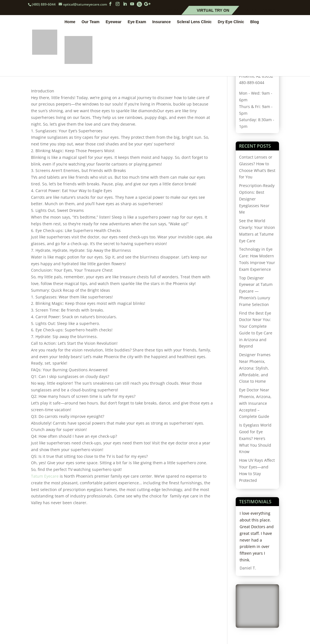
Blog (255, 23)
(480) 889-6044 (44, 4)
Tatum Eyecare (45, 476)
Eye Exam (137, 23)
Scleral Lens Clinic (194, 23)
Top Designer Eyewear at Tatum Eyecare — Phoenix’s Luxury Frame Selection (256, 291)
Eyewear (114, 23)
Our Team (90, 23)
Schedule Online (161, 11)
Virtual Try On (213, 11)
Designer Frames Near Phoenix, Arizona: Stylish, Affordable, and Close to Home (255, 368)
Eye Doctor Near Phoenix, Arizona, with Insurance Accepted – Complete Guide (255, 403)
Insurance (161, 23)
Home (70, 23)
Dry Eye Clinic (231, 23)
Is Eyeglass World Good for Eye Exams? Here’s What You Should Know (255, 438)
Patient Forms (259, 11)
